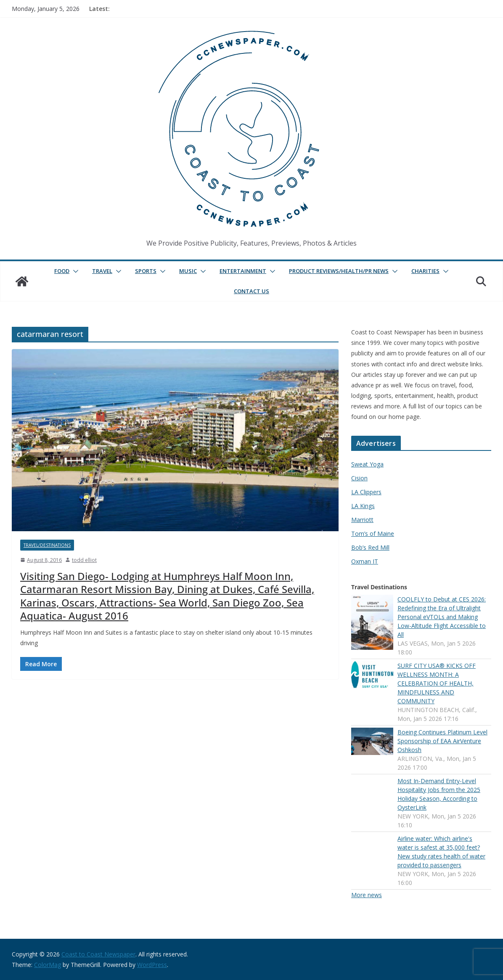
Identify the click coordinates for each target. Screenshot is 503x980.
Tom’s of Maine (373, 534)
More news (367, 895)
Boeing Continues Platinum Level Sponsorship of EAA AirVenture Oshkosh (442, 741)
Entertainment (243, 271)
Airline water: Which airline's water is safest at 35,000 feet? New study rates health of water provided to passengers (441, 852)
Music (188, 271)
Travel (102, 271)
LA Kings (363, 506)
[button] (74, 271)
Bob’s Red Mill (370, 547)
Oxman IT (365, 561)
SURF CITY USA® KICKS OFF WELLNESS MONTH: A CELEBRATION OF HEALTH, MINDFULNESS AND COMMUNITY (437, 683)
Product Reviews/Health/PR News (339, 271)
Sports (146, 271)
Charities (425, 271)
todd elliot (84, 560)
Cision (359, 478)
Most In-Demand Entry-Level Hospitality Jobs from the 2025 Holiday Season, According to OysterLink (439, 794)
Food (62, 271)
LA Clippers (366, 492)
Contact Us (251, 291)
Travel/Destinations (47, 545)
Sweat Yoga (367, 464)
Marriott (362, 520)
